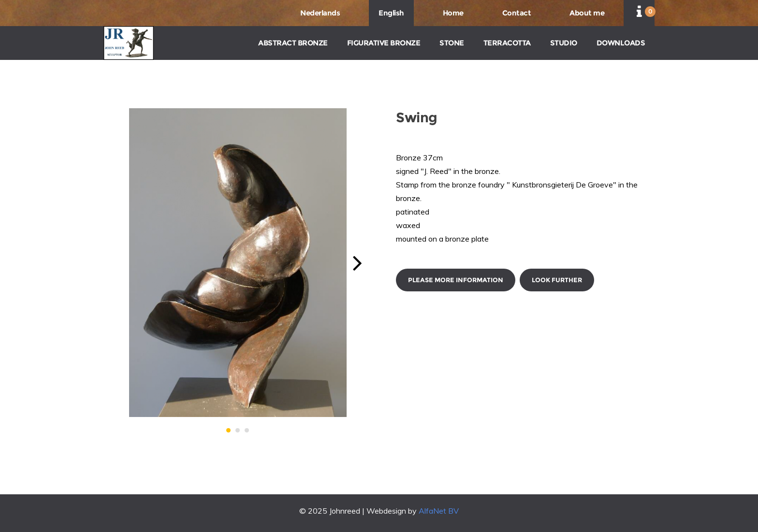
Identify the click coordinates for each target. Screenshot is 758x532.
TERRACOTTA (507, 43)
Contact (517, 13)
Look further (557, 280)
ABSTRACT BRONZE (293, 43)
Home (453, 13)
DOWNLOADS (621, 43)
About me (587, 13)
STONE (452, 43)
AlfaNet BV (439, 511)
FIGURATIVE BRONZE (384, 43)
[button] (228, 430)
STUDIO (564, 43)
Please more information (456, 280)
